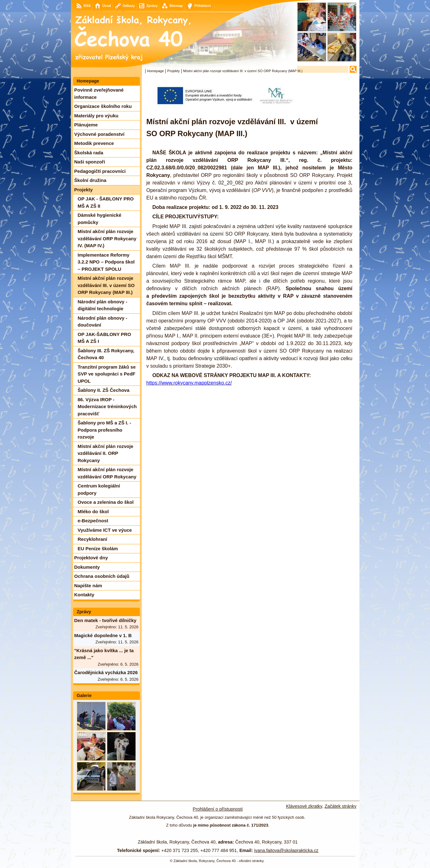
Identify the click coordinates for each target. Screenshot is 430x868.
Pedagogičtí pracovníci (100, 171)
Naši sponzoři (90, 162)
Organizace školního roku (103, 106)
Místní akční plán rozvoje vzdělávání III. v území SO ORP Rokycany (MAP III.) (106, 285)
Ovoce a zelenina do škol (106, 502)
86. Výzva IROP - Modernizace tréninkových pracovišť (107, 407)
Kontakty (84, 595)
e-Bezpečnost (93, 521)
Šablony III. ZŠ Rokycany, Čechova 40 (106, 354)
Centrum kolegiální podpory (99, 489)
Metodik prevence (94, 143)
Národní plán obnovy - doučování (103, 322)
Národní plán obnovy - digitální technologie (103, 305)
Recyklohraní (93, 539)
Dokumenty (87, 567)
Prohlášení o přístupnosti (218, 809)
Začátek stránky (341, 806)
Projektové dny (91, 558)
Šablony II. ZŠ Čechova (104, 390)
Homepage (156, 71)
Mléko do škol (93, 511)
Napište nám (88, 586)
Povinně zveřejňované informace (99, 93)
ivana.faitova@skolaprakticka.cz (286, 850)
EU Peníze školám (98, 548)
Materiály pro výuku (96, 116)
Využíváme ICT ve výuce (105, 530)
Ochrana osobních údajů (102, 576)
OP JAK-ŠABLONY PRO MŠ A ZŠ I (104, 338)
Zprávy (84, 612)
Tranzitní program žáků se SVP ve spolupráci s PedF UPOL (107, 374)
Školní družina (90, 180)
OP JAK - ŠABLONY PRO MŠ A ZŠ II (106, 202)
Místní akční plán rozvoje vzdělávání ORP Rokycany (107, 473)
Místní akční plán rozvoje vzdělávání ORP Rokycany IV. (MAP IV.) (107, 238)
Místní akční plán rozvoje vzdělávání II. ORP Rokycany (106, 453)
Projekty (173, 71)
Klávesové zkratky (304, 806)
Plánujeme (86, 125)
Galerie (84, 695)
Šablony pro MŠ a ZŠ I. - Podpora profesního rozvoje (105, 430)
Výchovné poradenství (99, 134)
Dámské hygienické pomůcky (100, 219)
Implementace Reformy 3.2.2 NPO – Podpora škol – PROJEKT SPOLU (106, 262)
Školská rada (89, 153)
